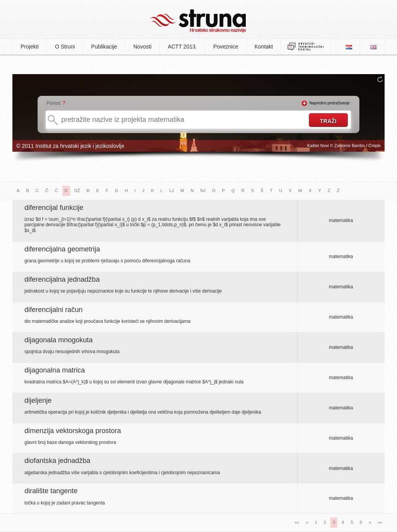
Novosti (142, 47)
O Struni (65, 47)
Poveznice (226, 47)
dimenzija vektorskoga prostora (73, 431)
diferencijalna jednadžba (62, 279)
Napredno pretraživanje (330, 103)
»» (380, 522)
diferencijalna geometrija (62, 249)
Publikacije (104, 47)
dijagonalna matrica (55, 370)
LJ (172, 191)
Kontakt (264, 47)
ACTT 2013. (182, 47)
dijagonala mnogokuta (59, 340)
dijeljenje (38, 400)
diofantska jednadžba (57, 461)
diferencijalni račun (54, 310)
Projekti (30, 47)
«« (297, 522)
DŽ (77, 191)
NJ (203, 191)
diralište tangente (51, 491)
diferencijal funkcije (54, 208)
